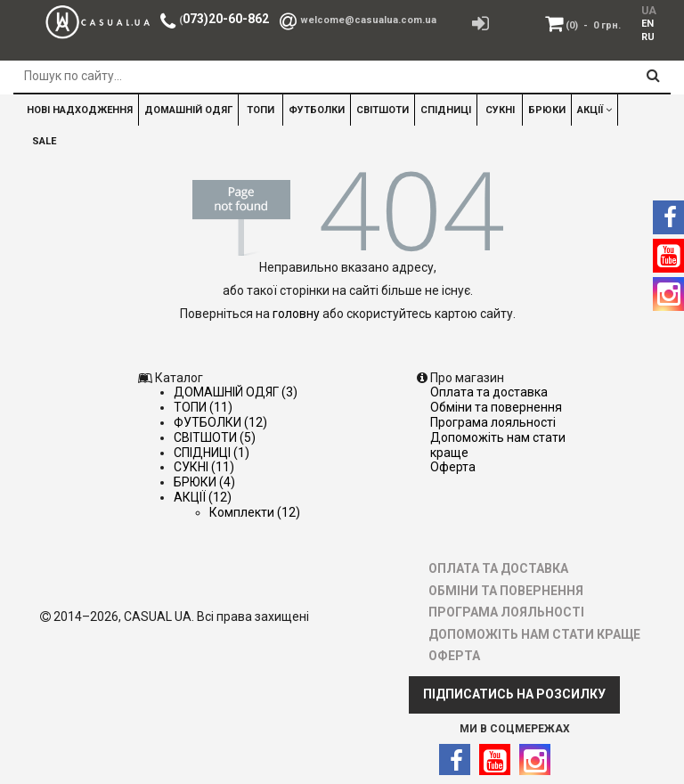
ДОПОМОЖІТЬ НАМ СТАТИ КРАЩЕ (534, 634)
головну (296, 314)
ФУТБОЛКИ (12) (220, 422)
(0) (593, 25)
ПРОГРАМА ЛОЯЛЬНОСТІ (493, 422)
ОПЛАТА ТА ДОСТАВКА (489, 392)
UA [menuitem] (647, 11)
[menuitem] (645, 23)
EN (647, 24)
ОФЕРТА (453, 467)
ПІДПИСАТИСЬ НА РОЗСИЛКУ (514, 694)
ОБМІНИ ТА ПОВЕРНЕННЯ (496, 407)
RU (648, 37)
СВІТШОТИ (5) (215, 437)
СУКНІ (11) (204, 467)
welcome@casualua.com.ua (368, 20)
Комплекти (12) (255, 512)
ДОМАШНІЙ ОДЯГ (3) (236, 392)
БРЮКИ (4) (204, 482)
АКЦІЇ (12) (203, 497)
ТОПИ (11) (203, 407)
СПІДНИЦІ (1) (212, 453)
